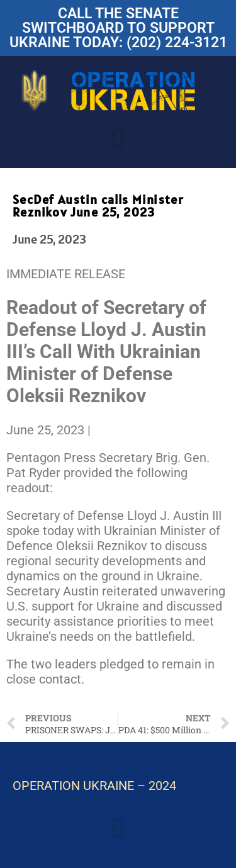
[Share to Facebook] (95, 430)
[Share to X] (98, 430)
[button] (118, 139)
